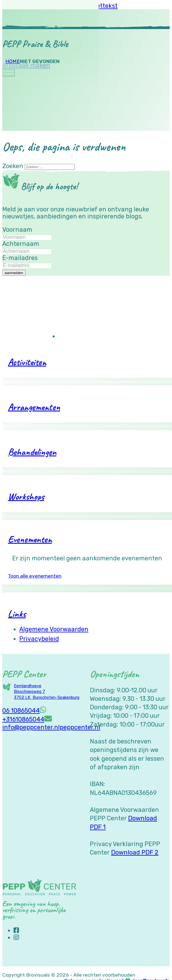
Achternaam (21, 244)
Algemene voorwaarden (54, 629)
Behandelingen (32, 452)
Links (17, 614)
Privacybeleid (39, 639)
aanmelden (14, 273)
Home (13, 61)
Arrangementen (34, 407)
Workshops (26, 496)
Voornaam (17, 230)
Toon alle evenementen (35, 576)
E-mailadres (20, 258)
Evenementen (30, 539)
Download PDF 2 (135, 852)
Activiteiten (27, 362)
